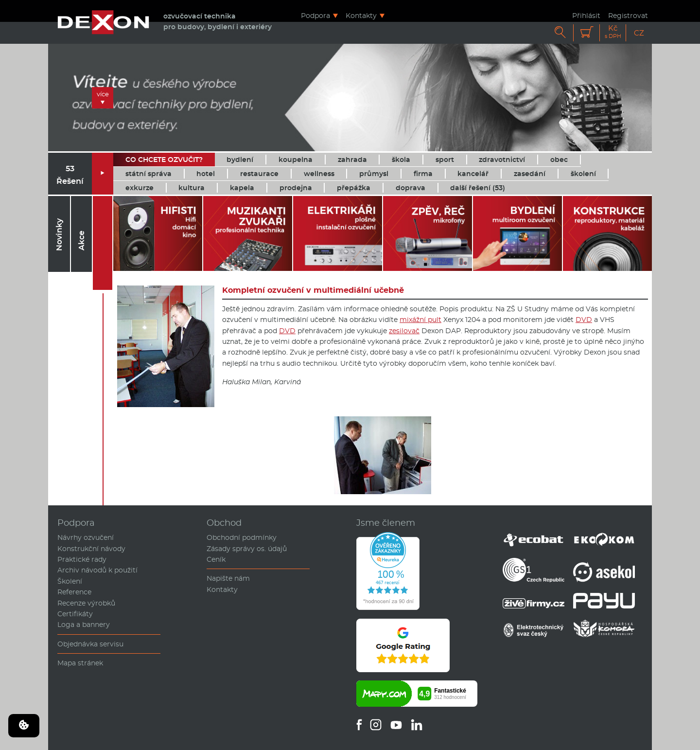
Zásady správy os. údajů (247, 549)
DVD (584, 320)
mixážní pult (420, 320)
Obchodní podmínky (242, 537)
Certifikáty (75, 614)
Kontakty (361, 15)
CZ (639, 33)
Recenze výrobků (86, 603)
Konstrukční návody (91, 549)
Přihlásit (586, 15)
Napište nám (228, 578)
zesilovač (404, 331)
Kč (613, 32)
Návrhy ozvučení (86, 537)
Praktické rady (82, 559)
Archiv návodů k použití (97, 570)
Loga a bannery (84, 625)
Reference (74, 592)
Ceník (216, 559)
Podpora (315, 15)
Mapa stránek (80, 663)
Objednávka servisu (90, 644)
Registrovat (628, 15)
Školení (70, 581)
